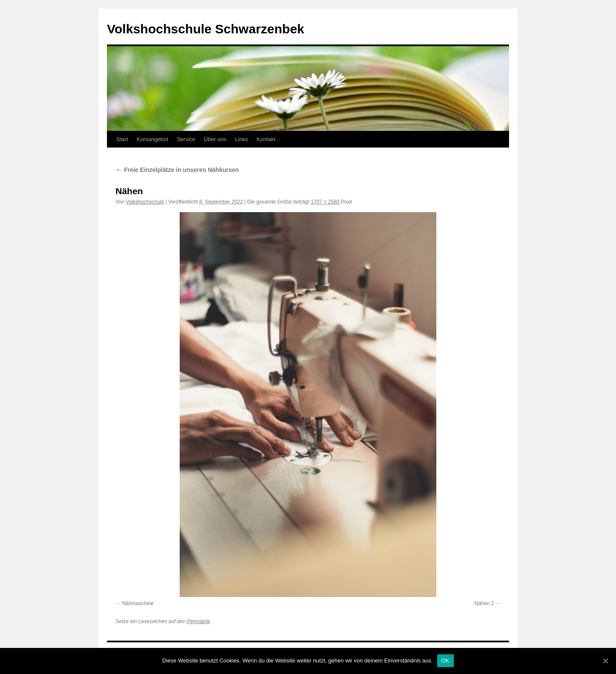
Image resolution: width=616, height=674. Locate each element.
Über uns (215, 139)
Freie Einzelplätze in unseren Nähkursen (177, 170)
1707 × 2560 (325, 202)
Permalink (198, 621)
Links (241, 139)
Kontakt (266, 139)
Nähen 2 (484, 603)
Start (122, 139)
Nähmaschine (138, 603)
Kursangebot (152, 139)
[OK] (605, 661)
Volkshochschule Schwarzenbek (206, 29)
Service (186, 139)
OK (446, 661)
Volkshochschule (145, 202)
